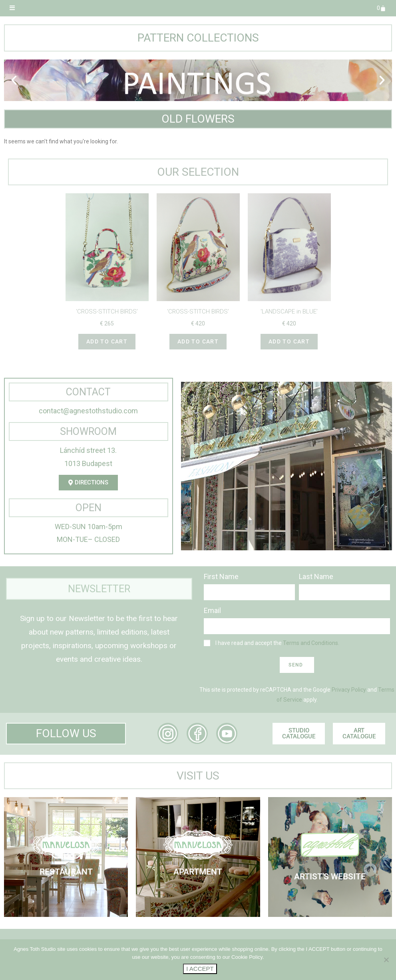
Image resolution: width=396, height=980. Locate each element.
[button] (14, 80)
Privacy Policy (349, 690)
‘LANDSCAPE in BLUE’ (289, 311)
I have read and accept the (277, 643)
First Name (221, 576)
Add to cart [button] (107, 341)
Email (212, 610)
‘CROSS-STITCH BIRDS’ (107, 311)
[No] (386, 960)
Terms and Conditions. (311, 643)
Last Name (316, 576)
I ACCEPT (200, 969)
